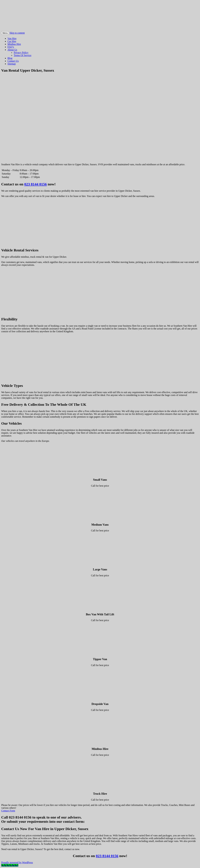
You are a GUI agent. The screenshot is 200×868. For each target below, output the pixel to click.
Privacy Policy (21, 53)
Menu (5, 33)
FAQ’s (11, 47)
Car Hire (12, 41)
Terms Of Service (23, 55)
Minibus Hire (14, 44)
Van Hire (12, 38)
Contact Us (13, 61)
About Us (12, 50)
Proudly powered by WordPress (17, 862)
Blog (10, 58)
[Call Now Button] (10, 865)
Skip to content (17, 33)
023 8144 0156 (35, 184)
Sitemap (12, 64)
